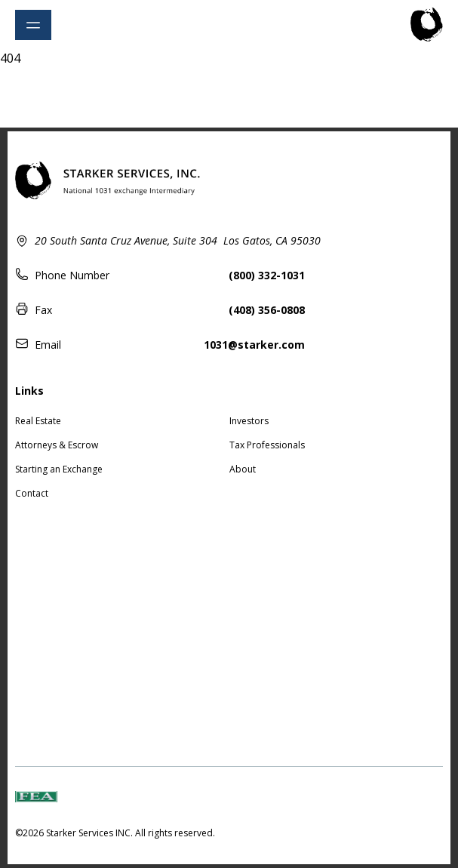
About (243, 469)
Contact (32, 493)
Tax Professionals (267, 445)
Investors (249, 421)
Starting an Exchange (59, 469)
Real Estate (38, 421)
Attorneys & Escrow (57, 445)
